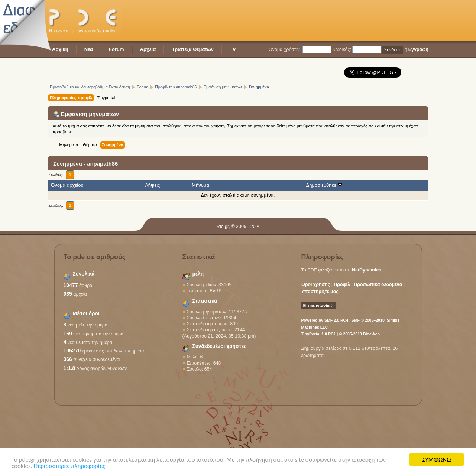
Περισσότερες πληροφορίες (69, 466)
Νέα (89, 49)
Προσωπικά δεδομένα (378, 284)
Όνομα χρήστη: (284, 49)
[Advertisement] (293, 20)
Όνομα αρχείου (67, 185)
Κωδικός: (342, 49)
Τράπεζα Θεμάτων (193, 49)
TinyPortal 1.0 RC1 (319, 334)
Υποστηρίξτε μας (320, 292)
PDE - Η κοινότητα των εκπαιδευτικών (85, 21)
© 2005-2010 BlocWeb (360, 334)
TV (233, 49)
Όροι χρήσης (316, 284)
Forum (116, 49)
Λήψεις (152, 185)
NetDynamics (367, 270)
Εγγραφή (418, 49)
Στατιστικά (205, 301)
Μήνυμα (200, 185)
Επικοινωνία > (318, 306)
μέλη (198, 274)
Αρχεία (148, 49)
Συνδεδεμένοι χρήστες (220, 346)
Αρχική (60, 49)
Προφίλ (342, 284)
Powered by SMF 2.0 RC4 (325, 320)
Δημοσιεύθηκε (324, 185)
